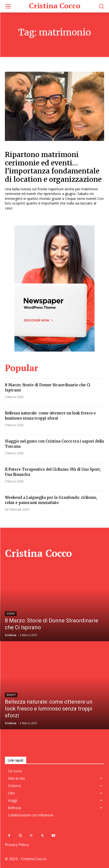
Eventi (11, 614)
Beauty (11, 695)
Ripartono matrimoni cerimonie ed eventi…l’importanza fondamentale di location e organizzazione (53, 167)
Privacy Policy (17, 844)
